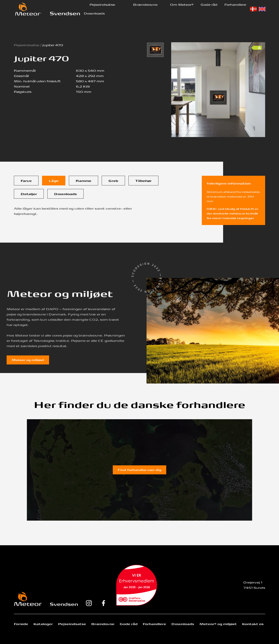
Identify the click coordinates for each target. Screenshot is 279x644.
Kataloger (43, 624)
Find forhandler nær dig (139, 470)
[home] (28, 9)
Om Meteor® (182, 4)
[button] (102, 4)
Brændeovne (145, 4)
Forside (21, 624)
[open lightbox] (155, 50)
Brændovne (103, 624)
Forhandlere (235, 4)
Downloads (94, 13)
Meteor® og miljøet (218, 624)
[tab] (26, 181)
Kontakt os (253, 624)
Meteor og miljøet (28, 360)
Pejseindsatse (102, 4)
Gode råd (209, 4)
